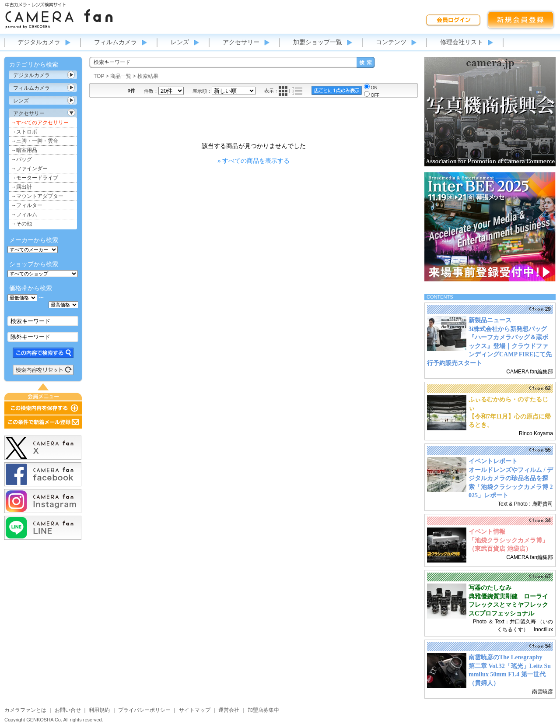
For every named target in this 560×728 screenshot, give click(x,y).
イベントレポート (493, 461)
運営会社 (229, 710)
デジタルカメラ (39, 42)
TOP (99, 76)
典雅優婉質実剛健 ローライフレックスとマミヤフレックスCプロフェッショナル (508, 605)
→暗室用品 (24, 150)
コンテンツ (391, 42)
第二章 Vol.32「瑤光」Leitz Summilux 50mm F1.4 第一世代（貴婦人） (510, 675)
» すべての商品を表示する (254, 161)
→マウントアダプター (37, 196)
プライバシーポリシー (144, 710)
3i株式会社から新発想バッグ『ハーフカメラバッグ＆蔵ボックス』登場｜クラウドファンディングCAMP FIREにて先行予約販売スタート (489, 346)
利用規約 (99, 710)
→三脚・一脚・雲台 (35, 141)
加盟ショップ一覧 (318, 42)
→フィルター (27, 205)
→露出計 (21, 187)
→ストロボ (24, 132)
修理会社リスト (462, 42)
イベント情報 (487, 532)
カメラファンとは (25, 710)
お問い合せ (68, 710)
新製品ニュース (490, 320)
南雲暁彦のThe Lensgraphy (505, 657)
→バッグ (21, 159)
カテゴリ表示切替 (71, 75)
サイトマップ (195, 710)
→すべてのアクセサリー (40, 123)
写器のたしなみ (490, 588)
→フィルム (24, 215)
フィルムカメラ (115, 42)
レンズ (180, 42)
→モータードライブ (35, 178)
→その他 (21, 224)
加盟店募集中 (263, 710)
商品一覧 (121, 76)
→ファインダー (29, 169)
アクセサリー (241, 42)
